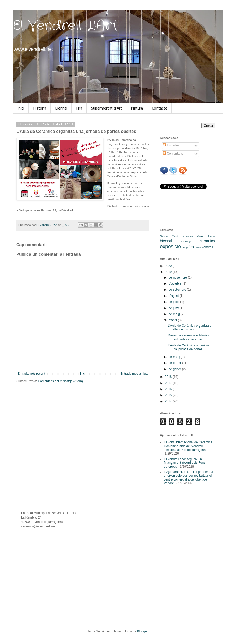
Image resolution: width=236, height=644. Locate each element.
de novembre (178, 277)
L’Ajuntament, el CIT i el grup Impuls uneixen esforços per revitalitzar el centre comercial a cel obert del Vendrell (189, 477)
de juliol (174, 302)
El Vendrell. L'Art (65, 26)
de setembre (178, 290)
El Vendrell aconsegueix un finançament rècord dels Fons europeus (185, 463)
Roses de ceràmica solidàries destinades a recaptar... (188, 337)
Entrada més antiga (134, 374)
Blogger (143, 631)
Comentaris (173, 154)
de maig (175, 314)
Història (40, 108)
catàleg (186, 241)
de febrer (175, 363)
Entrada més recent (31, 374)
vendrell (207, 247)
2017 (169, 383)
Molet (200, 236)
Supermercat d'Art (106, 108)
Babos (164, 236)
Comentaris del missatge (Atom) (60, 381)
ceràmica (207, 241)
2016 (169, 389)
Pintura (137, 108)
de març (175, 357)
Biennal (61, 108)
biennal (166, 241)
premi (198, 247)
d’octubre (176, 283)
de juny (174, 308)
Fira (79, 108)
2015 (169, 395)
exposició (170, 246)
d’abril (173, 320)
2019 (169, 272)
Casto (175, 236)
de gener (175, 369)
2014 (169, 401)
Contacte (160, 108)
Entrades (171, 145)
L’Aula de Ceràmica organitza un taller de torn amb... (191, 328)
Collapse (188, 236)
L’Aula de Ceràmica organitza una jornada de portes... (188, 347)
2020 (169, 266)
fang (185, 247)
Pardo (211, 236)
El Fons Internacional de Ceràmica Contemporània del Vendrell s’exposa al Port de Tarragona (188, 446)
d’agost (174, 296)
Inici (21, 108)
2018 (169, 377)
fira (191, 247)
